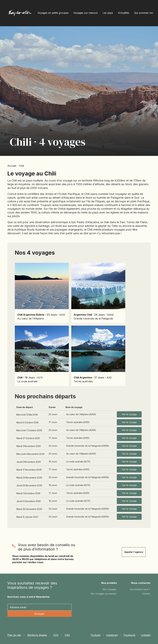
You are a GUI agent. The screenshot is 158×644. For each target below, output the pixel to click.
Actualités (124, 13)
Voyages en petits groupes (53, 13)
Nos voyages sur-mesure (104, 594)
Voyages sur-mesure (86, 13)
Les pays (108, 13)
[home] (20, 14)
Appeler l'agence (134, 552)
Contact (146, 594)
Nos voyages (110, 589)
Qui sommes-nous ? (140, 589)
